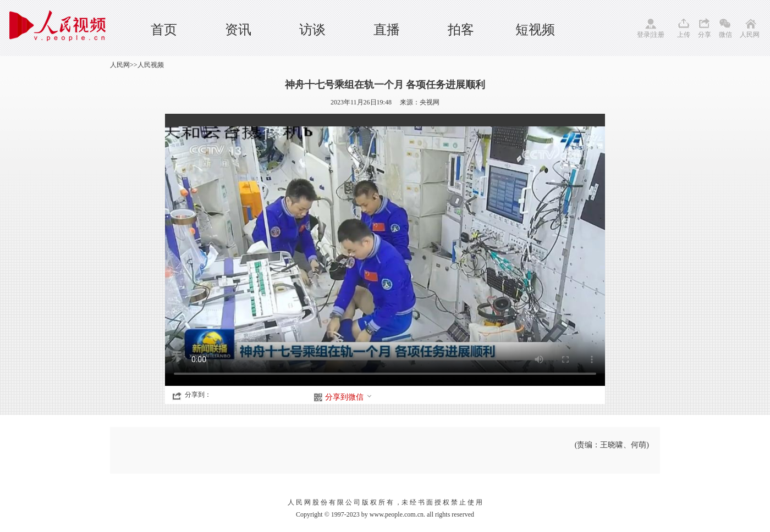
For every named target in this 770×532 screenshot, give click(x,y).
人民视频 (151, 65)
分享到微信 (349, 397)
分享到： (198, 395)
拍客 (461, 30)
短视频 (535, 30)
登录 (643, 35)
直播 (387, 30)
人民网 (750, 35)
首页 (164, 30)
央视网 (430, 102)
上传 (684, 35)
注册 (658, 35)
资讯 (238, 30)
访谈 (312, 30)
